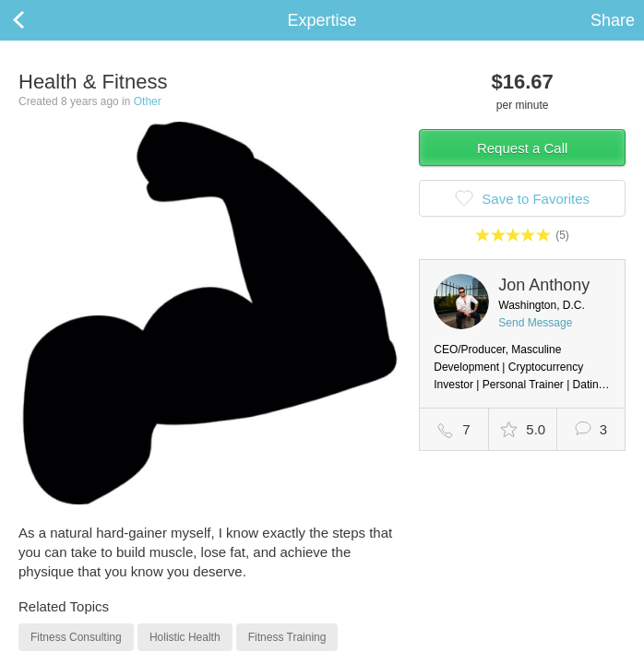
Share (613, 20)
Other (148, 101)
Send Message (535, 323)
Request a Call (522, 148)
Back (37, 20)
